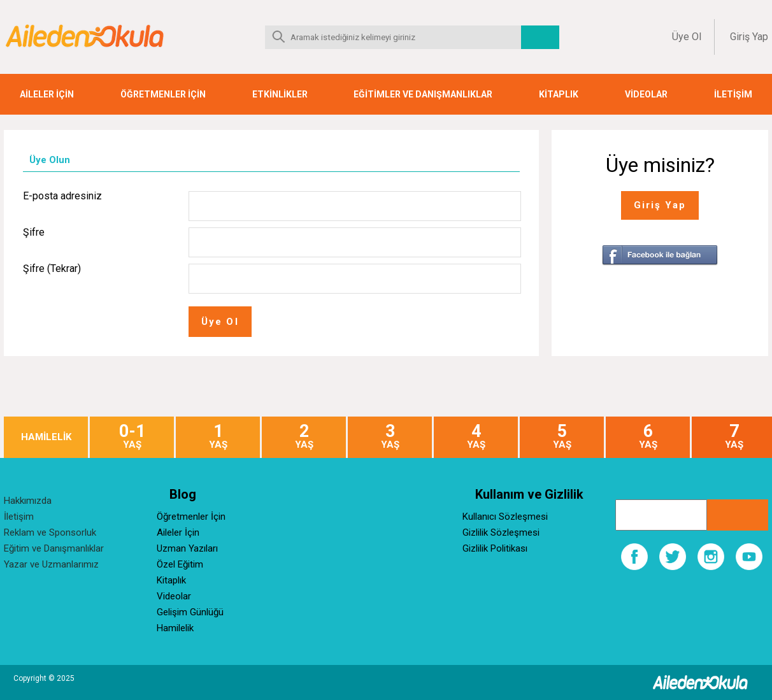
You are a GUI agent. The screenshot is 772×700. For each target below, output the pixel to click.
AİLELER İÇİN (47, 94)
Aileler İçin (178, 532)
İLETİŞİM (733, 94)
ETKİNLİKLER (280, 94)
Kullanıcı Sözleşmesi (505, 517)
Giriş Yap (749, 37)
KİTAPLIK (559, 94)
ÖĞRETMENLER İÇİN (163, 94)
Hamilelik (175, 628)
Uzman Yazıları (187, 548)
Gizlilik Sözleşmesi (501, 532)
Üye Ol (687, 37)
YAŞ (132, 437)
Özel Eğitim (180, 564)
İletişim (19, 517)
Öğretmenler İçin (191, 517)
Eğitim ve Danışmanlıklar (54, 548)
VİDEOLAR (646, 94)
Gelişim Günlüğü (190, 612)
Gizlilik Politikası (495, 548)
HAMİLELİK (46, 437)
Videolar (174, 596)
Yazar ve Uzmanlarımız (51, 564)
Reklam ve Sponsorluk (50, 532)
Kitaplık (171, 580)
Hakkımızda (28, 501)
